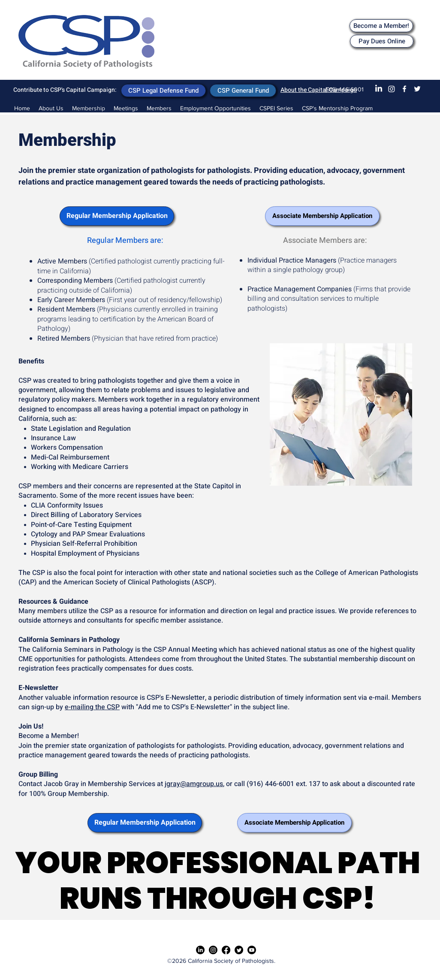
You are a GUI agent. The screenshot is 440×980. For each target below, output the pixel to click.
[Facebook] (404, 89)
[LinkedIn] (379, 89)
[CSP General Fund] (243, 91)
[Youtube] (252, 950)
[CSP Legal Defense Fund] (163, 91)
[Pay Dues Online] (382, 41)
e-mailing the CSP (92, 707)
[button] (126, 108)
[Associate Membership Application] (322, 216)
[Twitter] (417, 89)
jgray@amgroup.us (194, 784)
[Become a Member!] (381, 26)
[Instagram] (392, 89)
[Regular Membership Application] (117, 216)
